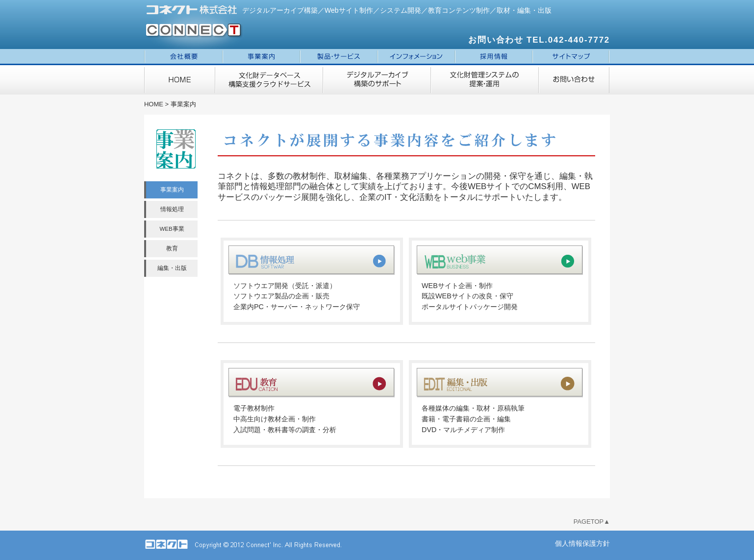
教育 (172, 248)
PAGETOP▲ (592, 522)
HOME (154, 104)
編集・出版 (172, 268)
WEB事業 (172, 229)
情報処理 (172, 209)
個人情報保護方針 (582, 543)
